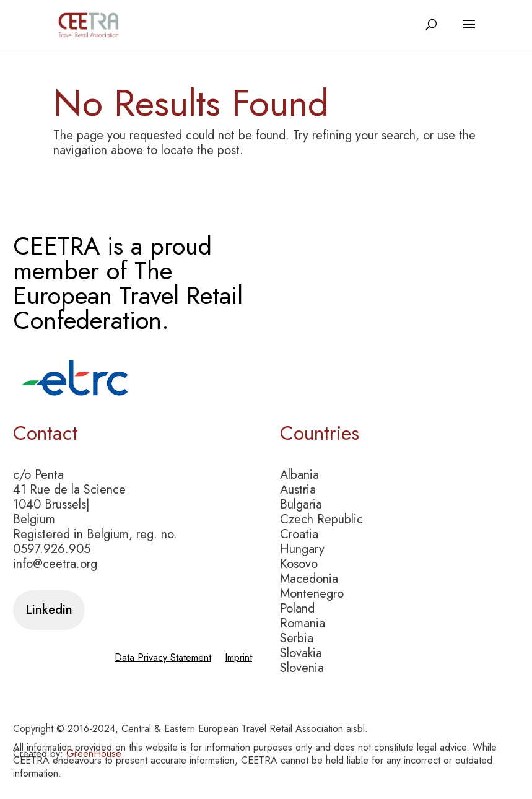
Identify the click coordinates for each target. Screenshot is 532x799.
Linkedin (49, 610)
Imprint (238, 659)
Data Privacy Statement (163, 659)
